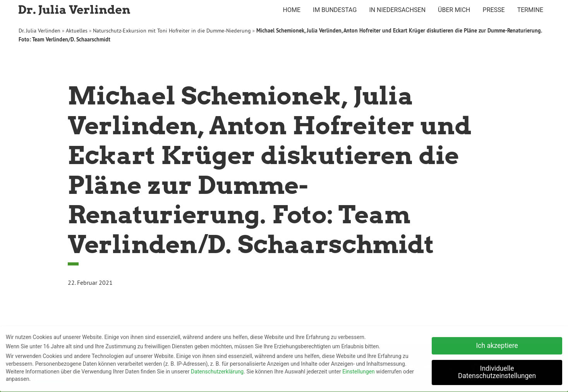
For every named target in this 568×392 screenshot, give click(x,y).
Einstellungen (359, 369)
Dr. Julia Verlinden (39, 31)
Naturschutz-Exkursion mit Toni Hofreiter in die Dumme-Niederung (172, 31)
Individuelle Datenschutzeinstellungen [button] (497, 370)
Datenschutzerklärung (217, 369)
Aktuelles (77, 31)
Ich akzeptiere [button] (497, 343)
